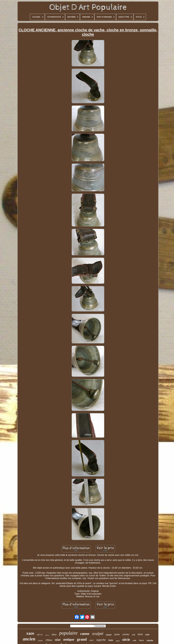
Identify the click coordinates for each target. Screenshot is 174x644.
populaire (68, 633)
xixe (58, 640)
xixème (126, 634)
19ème (49, 640)
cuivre (47, 635)
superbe (101, 640)
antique (69, 639)
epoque (109, 635)
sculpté (98, 634)
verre (40, 635)
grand (82, 639)
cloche (150, 640)
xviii (133, 635)
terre (140, 634)
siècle (126, 640)
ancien (29, 639)
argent (118, 641)
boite (111, 640)
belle (147, 635)
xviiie (135, 640)
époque (40, 640)
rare (30, 633)
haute (142, 640)
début (54, 635)
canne (85, 634)
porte (117, 634)
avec (92, 640)
